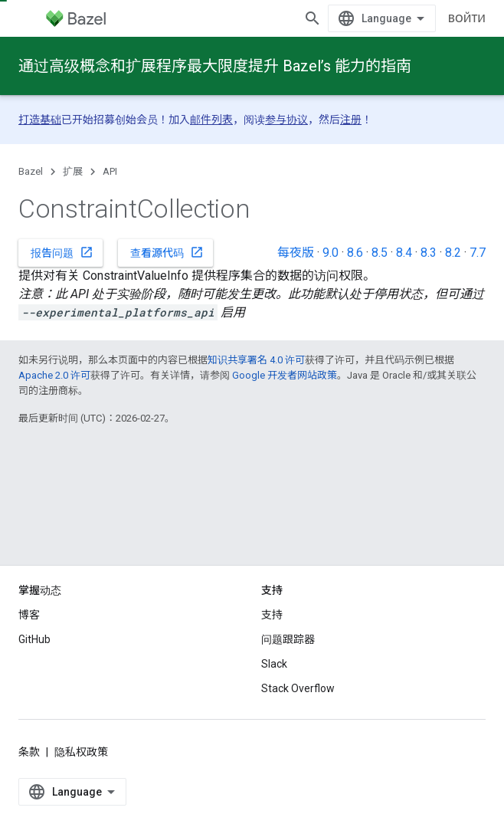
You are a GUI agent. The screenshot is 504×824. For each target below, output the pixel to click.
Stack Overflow (298, 716)
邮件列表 (211, 120)
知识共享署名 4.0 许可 (256, 360)
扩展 (73, 171)
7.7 (478, 253)
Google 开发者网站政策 (285, 375)
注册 (351, 120)
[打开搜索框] (470, 18)
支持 (272, 642)
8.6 (355, 253)
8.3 (429, 253)
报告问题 (62, 252)
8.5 (380, 253)
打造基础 (40, 120)
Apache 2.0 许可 (54, 375)
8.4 (404, 253)
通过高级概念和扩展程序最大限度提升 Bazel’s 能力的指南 (215, 66)
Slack (274, 691)
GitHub (34, 667)
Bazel (31, 171)
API (110, 171)
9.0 (331, 253)
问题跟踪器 (288, 667)
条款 (29, 780)
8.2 (453, 253)
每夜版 (296, 253)
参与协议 (286, 120)
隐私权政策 (81, 780)
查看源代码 (167, 252)
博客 (29, 642)
